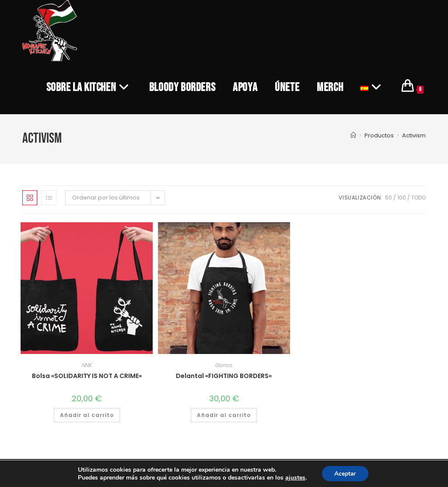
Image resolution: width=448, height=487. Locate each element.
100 (402, 198)
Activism (414, 135)
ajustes (294, 477)
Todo (418, 198)
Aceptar (345, 473)
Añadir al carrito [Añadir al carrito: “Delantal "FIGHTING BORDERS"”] (224, 415)
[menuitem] (372, 88)
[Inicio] (353, 135)
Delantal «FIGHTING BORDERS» (224, 376)
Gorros (224, 365)
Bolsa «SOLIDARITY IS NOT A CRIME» (87, 376)
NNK (87, 365)
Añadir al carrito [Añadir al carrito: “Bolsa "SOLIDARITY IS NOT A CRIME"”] (87, 415)
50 (388, 198)
